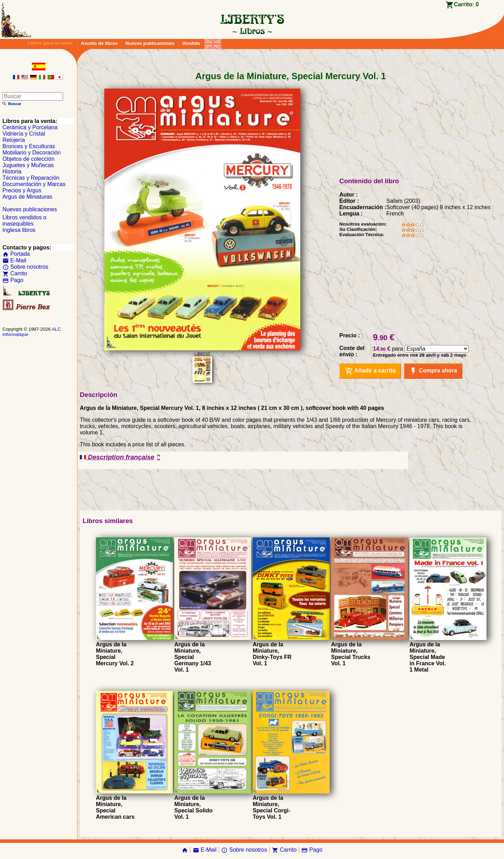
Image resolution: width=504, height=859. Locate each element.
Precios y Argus (22, 190)
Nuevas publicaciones (150, 43)
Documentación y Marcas (34, 184)
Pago (13, 280)
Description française (121, 458)
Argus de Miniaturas (27, 197)
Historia (12, 171)
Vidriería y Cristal (24, 134)
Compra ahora (433, 371)
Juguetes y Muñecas (28, 165)
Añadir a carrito (370, 371)
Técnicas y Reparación (31, 178)
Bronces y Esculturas (29, 146)
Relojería (14, 140)
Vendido (191, 43)
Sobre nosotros (25, 267)
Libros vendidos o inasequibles (24, 221)
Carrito (15, 273)
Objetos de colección (29, 159)
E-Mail (14, 260)
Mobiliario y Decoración (31, 153)
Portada (16, 254)
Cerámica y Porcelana (30, 127)
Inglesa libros (19, 230)
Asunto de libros (99, 43)
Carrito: (466, 4)
